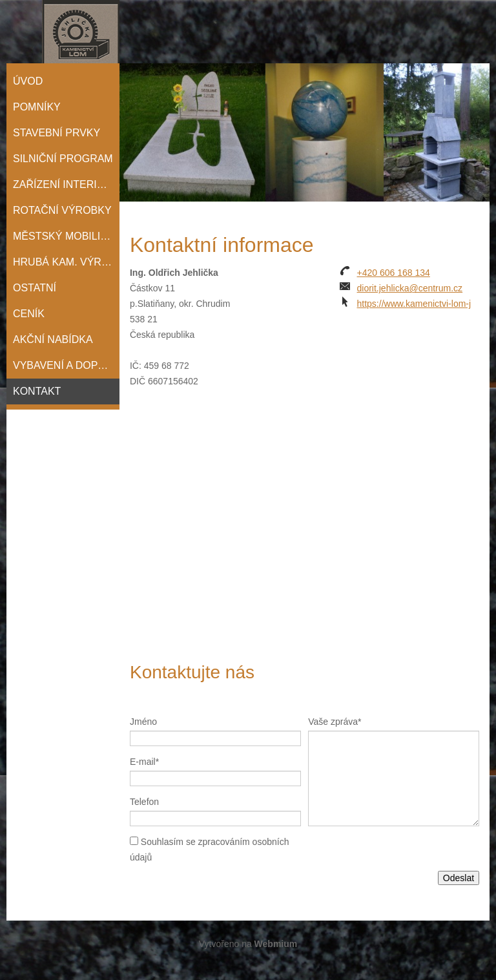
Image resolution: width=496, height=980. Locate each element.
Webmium (276, 944)
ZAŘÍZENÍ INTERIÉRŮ (66, 184)
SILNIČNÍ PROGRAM (63, 159)
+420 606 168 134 (394, 273)
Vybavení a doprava (66, 365)
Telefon (144, 802)
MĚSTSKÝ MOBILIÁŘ (64, 236)
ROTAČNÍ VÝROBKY (62, 210)
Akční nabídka (53, 339)
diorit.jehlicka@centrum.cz (410, 288)
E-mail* (144, 762)
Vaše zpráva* (335, 722)
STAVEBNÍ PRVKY (57, 133)
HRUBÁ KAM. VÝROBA (66, 262)
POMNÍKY (37, 107)
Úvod (28, 81)
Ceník (29, 314)
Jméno (143, 722)
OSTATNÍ (35, 288)
